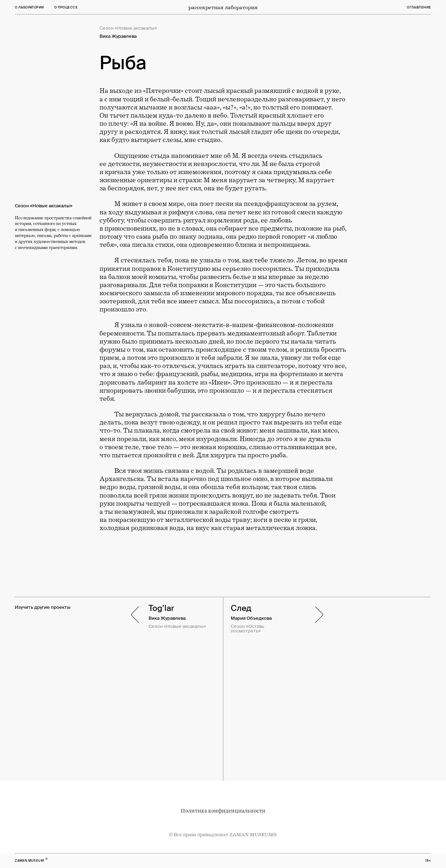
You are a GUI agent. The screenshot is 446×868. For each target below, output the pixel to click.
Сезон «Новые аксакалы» (177, 626)
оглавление (419, 7)
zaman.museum (29, 861)
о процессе (66, 7)
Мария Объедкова (251, 618)
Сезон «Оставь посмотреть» (248, 629)
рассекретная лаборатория (223, 7)
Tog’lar (161, 608)
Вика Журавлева (167, 618)
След (241, 608)
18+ (428, 861)
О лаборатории (29, 7)
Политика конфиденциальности (223, 811)
